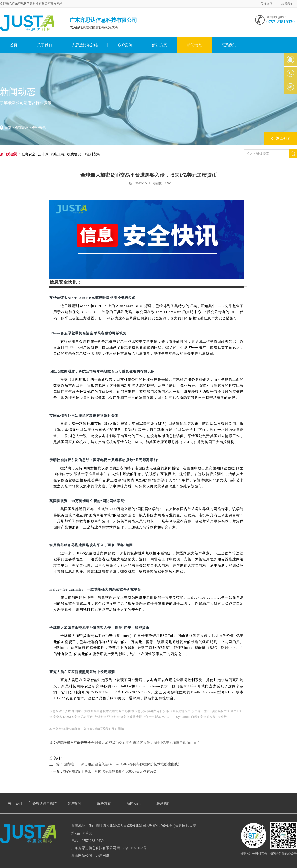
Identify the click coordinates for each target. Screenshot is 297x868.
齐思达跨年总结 (85, 45)
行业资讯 (39, 128)
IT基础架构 (92, 154)
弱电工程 (58, 154)
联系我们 (287, 4)
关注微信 (267, 4)
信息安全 (28, 154)
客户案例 (125, 45)
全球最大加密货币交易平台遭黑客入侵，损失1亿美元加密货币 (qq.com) (145, 743)
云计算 (43, 154)
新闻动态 (194, 45)
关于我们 (45, 45)
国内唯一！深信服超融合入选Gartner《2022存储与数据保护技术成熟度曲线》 (122, 764)
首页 (14, 45)
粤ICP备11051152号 (132, 848)
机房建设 (74, 154)
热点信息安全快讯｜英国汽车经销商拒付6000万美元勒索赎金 (110, 772)
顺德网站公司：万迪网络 (90, 856)
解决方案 (160, 45)
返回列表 (283, 138)
